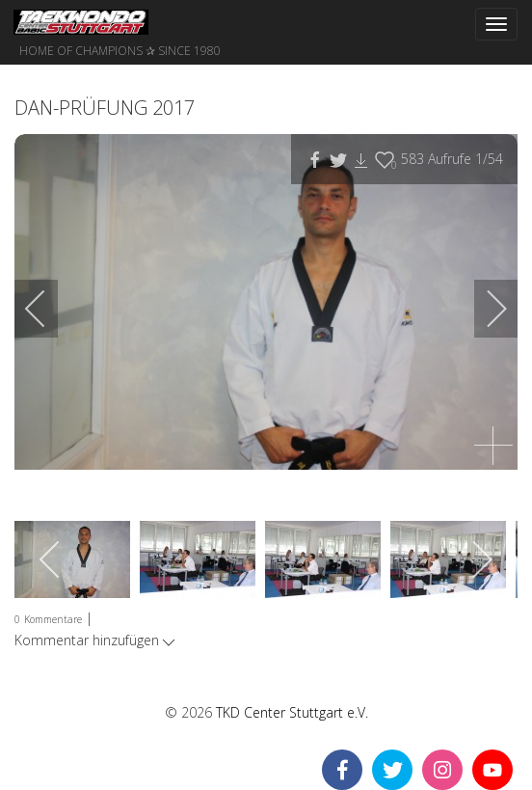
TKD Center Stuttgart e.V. (292, 712)
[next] (484, 309)
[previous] (48, 309)
